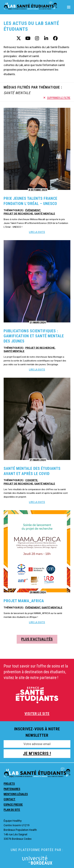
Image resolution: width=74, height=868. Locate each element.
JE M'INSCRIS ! (37, 753)
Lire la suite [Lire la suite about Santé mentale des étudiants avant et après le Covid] (37, 502)
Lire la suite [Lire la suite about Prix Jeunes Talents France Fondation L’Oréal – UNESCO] (37, 232)
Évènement (33, 210)
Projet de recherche (18, 214)
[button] (69, 7)
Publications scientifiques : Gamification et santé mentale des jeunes (34, 336)
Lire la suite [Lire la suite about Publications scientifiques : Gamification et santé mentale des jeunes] (37, 369)
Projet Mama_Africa (24, 601)
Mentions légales (16, 794)
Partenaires (12, 789)
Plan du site (12, 810)
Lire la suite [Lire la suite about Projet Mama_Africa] (37, 622)
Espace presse (13, 804)
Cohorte (31, 480)
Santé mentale (45, 214)
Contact (9, 799)
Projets (9, 784)
